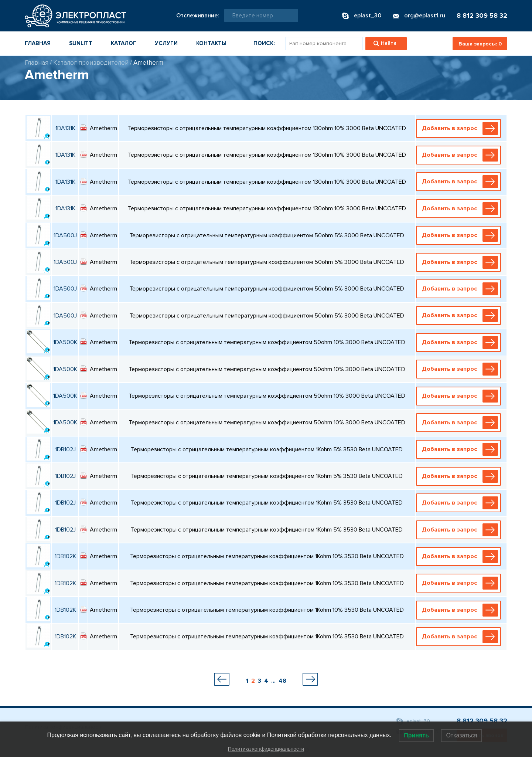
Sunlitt (81, 43)
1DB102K (65, 556)
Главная (38, 43)
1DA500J (65, 235)
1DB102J (65, 449)
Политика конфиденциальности (266, 749)
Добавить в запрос (460, 128)
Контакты (211, 43)
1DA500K (65, 342)
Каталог (124, 43)
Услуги (166, 43)
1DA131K (65, 128)
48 (282, 681)
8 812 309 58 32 (482, 16)
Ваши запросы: (480, 44)
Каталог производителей (91, 63)
